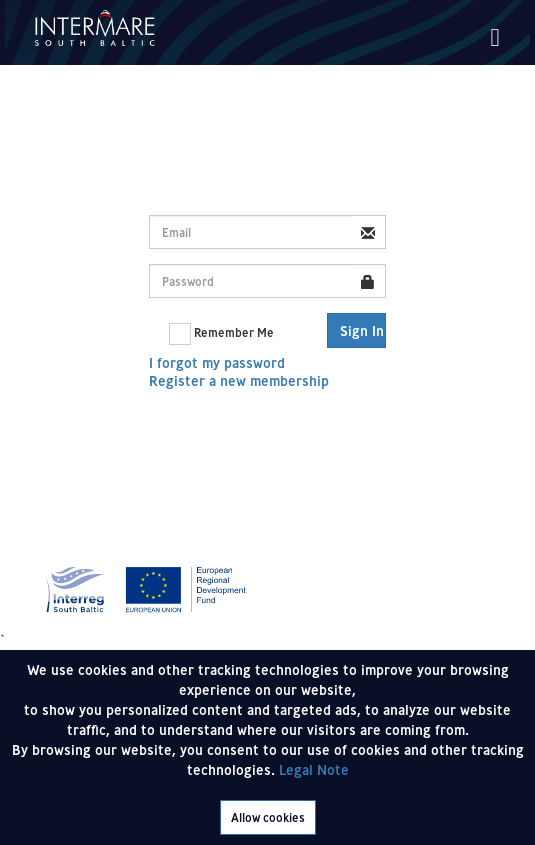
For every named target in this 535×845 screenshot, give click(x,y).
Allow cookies (268, 817)
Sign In (362, 331)
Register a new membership (239, 381)
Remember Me (221, 334)
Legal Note (314, 770)
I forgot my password (217, 363)
